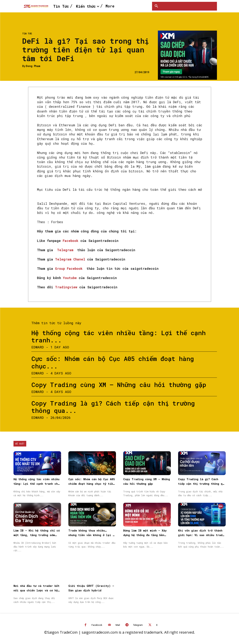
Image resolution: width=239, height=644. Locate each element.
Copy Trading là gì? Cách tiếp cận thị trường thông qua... (113, 407)
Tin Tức (27, 33)
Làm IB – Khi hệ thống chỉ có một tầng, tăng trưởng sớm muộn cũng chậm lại (37, 535)
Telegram (66, 250)
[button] (156, 6)
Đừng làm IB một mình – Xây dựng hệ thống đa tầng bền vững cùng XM (145, 535)
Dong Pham (33, 66)
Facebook (72, 241)
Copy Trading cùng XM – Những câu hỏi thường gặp (119, 385)
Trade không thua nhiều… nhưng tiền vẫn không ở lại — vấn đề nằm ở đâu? (91, 535)
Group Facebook (70, 268)
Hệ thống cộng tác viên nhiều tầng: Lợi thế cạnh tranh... (118, 336)
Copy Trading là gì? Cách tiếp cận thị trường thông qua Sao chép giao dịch (202, 484)
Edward (38, 347)
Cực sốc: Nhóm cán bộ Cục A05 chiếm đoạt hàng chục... (113, 362)
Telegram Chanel (71, 259)
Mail (118, 625)
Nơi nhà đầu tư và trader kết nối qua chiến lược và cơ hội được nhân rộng (36, 590)
